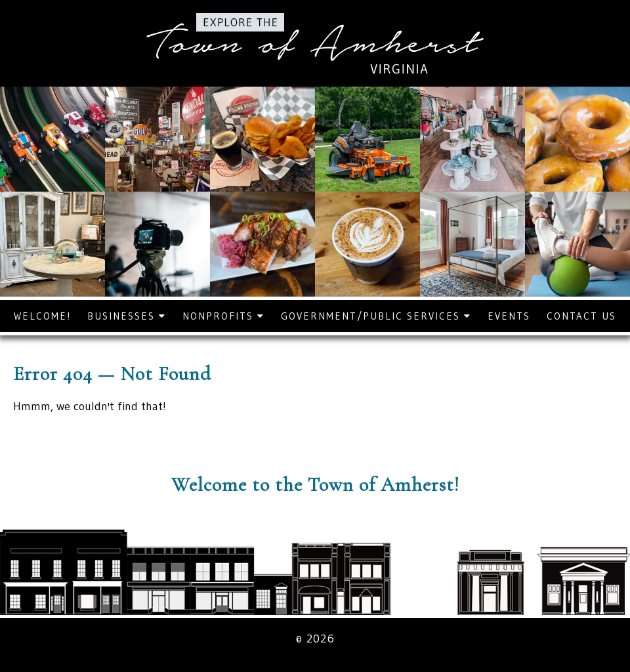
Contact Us (581, 316)
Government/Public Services (376, 316)
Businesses (127, 316)
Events (509, 316)
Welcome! (42, 316)
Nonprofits (223, 316)
